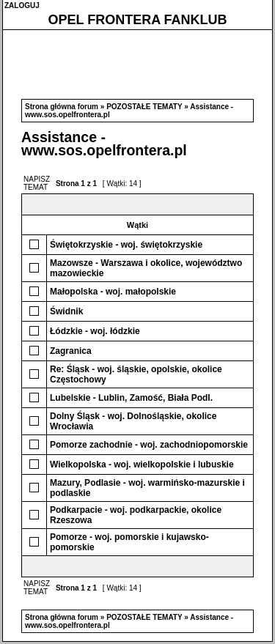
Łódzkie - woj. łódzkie (95, 331)
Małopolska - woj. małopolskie (113, 292)
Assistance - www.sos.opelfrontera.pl (104, 144)
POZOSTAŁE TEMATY (144, 107)
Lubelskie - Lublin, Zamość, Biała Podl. (131, 398)
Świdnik (66, 311)
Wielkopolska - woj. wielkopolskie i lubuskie (142, 465)
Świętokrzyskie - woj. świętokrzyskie (126, 245)
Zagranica (71, 351)
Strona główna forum (62, 107)
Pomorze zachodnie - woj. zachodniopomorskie (149, 445)
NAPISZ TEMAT (37, 183)
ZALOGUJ (22, 5)
